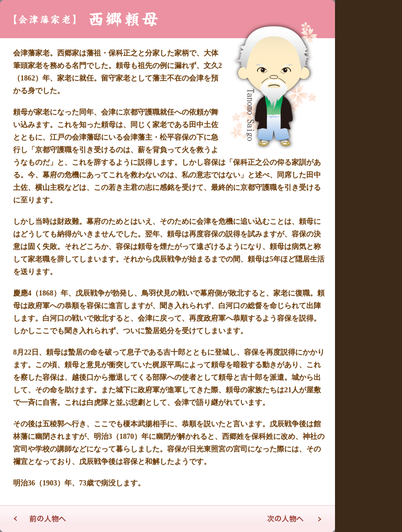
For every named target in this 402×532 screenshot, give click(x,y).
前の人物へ (39, 519)
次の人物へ (296, 519)
